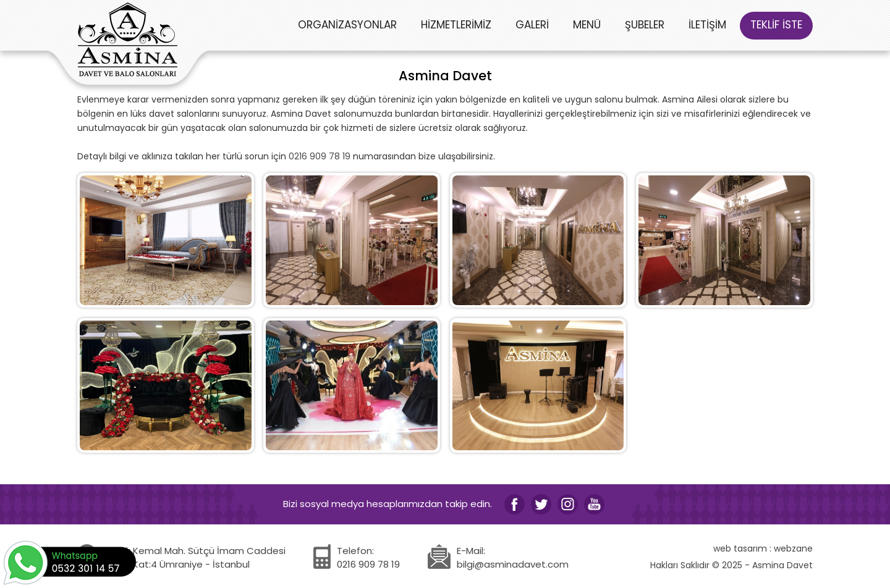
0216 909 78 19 (320, 156)
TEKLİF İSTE (776, 25)
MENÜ (587, 25)
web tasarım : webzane (763, 548)
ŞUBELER (645, 25)
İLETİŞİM (707, 25)
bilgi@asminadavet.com (513, 564)
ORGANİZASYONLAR (347, 25)
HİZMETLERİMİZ (456, 25)
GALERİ (532, 25)
